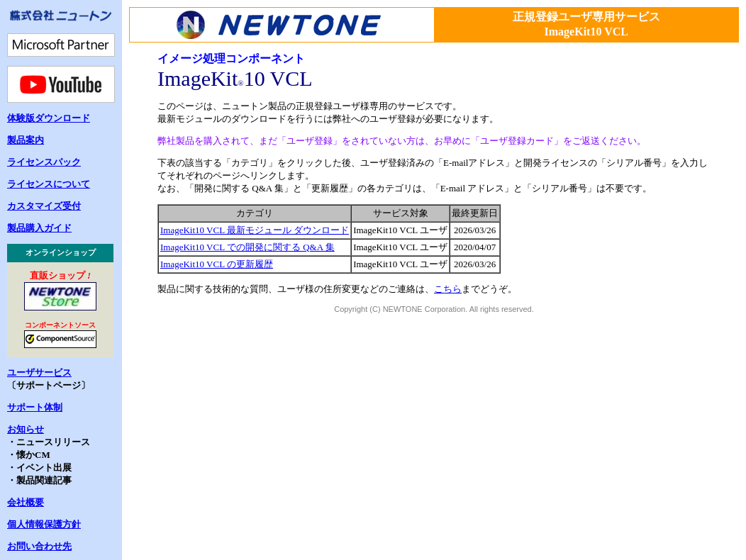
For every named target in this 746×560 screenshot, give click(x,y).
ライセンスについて (49, 184)
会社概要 (26, 502)
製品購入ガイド (39, 228)
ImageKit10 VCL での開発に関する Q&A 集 (247, 247)
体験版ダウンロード (49, 118)
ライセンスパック (44, 162)
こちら (448, 289)
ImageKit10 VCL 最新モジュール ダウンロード (255, 230)
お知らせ (26, 429)
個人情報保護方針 (44, 524)
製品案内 (26, 140)
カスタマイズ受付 (44, 206)
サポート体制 (35, 407)
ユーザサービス (39, 373)
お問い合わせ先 (39, 546)
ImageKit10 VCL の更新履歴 (217, 264)
